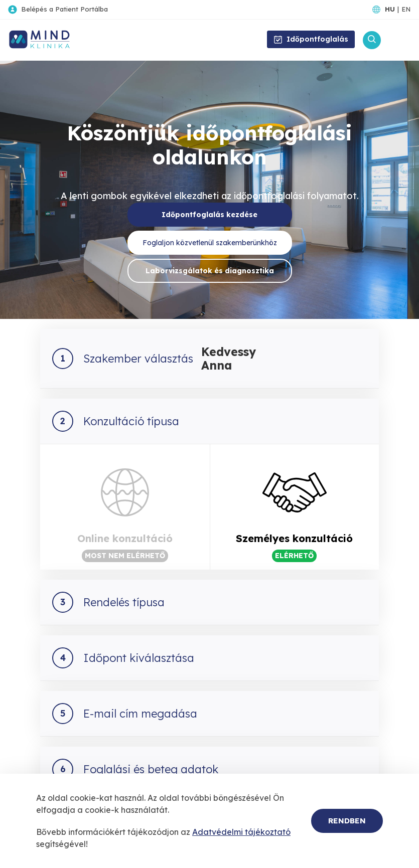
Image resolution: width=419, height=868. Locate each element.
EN (406, 9)
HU (390, 9)
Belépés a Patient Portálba (64, 9)
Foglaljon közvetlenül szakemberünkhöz (210, 243)
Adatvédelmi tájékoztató (241, 832)
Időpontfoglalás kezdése (210, 215)
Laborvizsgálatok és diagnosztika (210, 271)
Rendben (347, 821)
